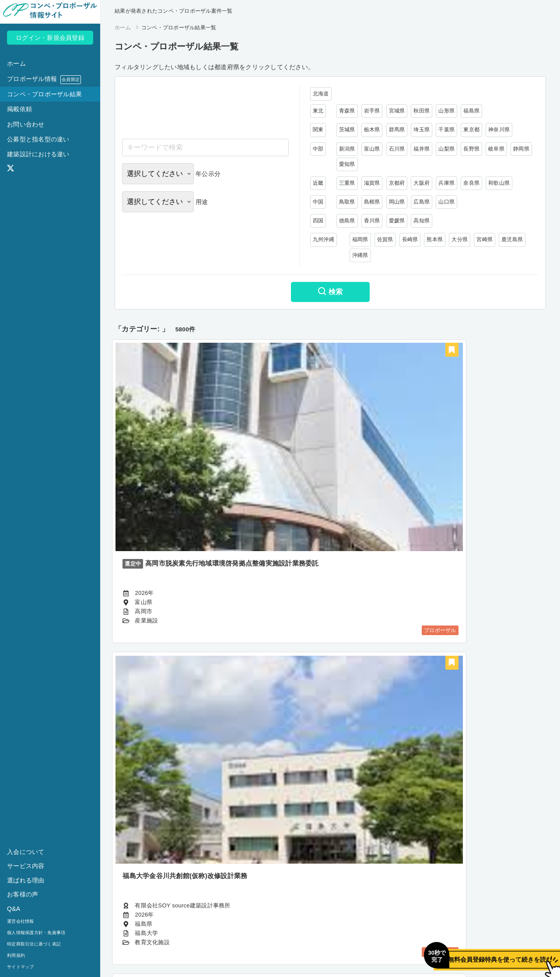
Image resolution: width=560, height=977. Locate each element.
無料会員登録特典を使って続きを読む (453, 949)
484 (381, 903)
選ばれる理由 (26, 880)
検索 (330, 292)
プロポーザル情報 (44, 80)
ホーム (16, 63)
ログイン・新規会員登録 (50, 38)
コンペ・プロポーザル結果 (44, 94)
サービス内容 (26, 866)
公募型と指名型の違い (38, 139)
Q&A (14, 909)
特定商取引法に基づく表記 (34, 944)
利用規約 (16, 955)
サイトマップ (21, 967)
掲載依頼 (19, 109)
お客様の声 (23, 894)
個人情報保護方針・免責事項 (36, 933)
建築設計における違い (38, 154)
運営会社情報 (21, 921)
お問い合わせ (26, 124)
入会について (26, 852)
